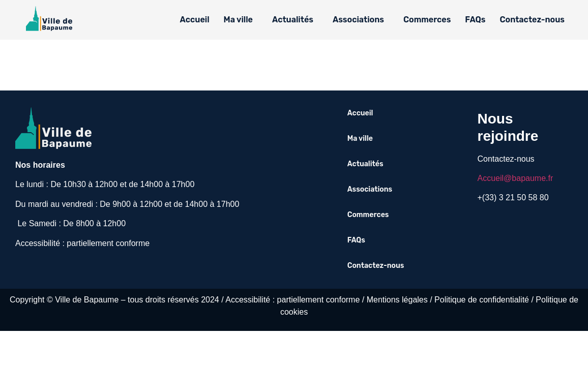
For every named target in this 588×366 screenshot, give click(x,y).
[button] (241, 20)
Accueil (195, 20)
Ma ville (238, 20)
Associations (358, 20)
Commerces (427, 20)
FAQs (475, 20)
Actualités (293, 20)
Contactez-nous (532, 20)
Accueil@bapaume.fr (516, 178)
